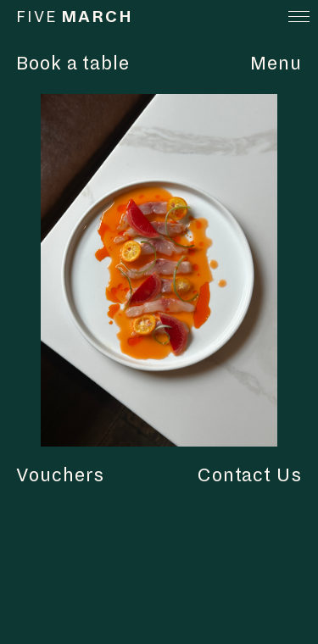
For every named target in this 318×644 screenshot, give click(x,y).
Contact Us (250, 475)
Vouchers (61, 475)
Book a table (73, 64)
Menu (276, 64)
